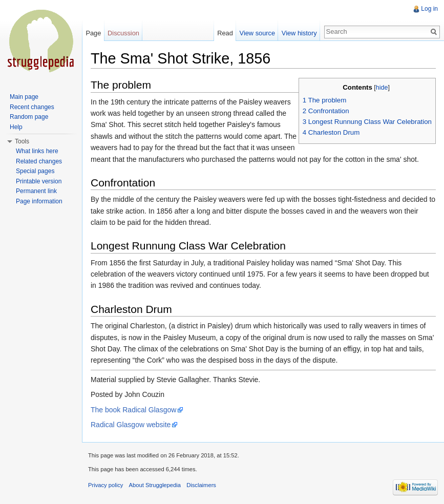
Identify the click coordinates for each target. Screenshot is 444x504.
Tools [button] (22, 141)
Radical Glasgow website (131, 425)
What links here (37, 151)
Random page (29, 117)
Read (225, 33)
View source (257, 33)
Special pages (35, 171)
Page (93, 33)
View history (299, 33)
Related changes (39, 161)
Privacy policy (105, 485)
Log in (429, 9)
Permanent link (36, 191)
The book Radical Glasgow (133, 410)
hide (382, 88)
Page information (39, 201)
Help (16, 127)
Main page (24, 97)
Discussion (123, 33)
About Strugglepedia (155, 485)
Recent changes (32, 107)
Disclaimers (201, 485)
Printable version (39, 181)
